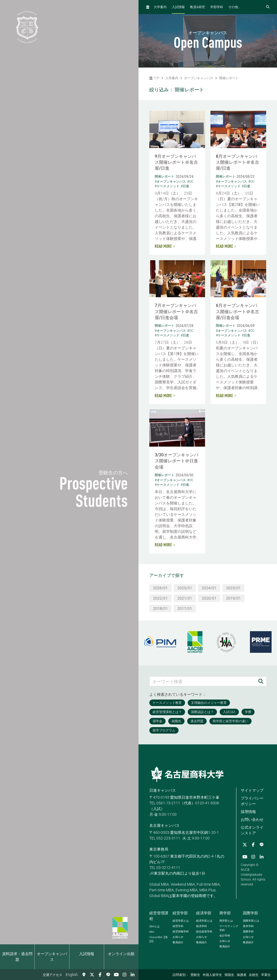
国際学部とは (251, 921)
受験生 (195, 975)
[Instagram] (124, 975)
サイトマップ (252, 790)
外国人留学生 (212, 975)
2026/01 (160, 588)
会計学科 (225, 936)
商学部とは (226, 921)
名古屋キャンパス (164, 825)
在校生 (254, 975)
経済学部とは (204, 921)
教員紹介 (178, 942)
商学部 (225, 913)
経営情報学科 (181, 931)
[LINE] (108, 975)
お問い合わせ (252, 820)
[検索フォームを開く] (268, 7)
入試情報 (87, 954)
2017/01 (185, 608)
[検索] (261, 681)
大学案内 (160, 7)
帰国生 (229, 975)
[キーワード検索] (202, 681)
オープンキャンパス (52, 957)
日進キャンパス (163, 790)
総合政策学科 (204, 931)
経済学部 (204, 913)
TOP (154, 78)
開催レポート (229, 78)
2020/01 (209, 598)
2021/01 (185, 598)
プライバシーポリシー (252, 801)
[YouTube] (116, 975)
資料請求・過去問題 (17, 957)
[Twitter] (92, 975)
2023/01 (233, 588)
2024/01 (209, 588)
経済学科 (202, 926)
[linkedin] (133, 975)
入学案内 (172, 78)
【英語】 (159, 939)
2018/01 (160, 608)
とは (154, 926)
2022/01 (160, 598)
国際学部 (250, 913)
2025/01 (185, 588)
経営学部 (180, 913)
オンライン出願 (121, 954)
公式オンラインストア (252, 830)
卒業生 (266, 975)
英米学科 (248, 926)
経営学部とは (181, 921)
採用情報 (248, 812)
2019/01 (233, 598)
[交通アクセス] (84, 975)
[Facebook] (100, 975)
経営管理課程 (159, 916)
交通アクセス (52, 975)
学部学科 (217, 7)
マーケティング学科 (229, 928)
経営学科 (178, 926)
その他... (234, 7)
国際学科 (248, 931)
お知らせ (178, 937)
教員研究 (197, 7)
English (72, 975)
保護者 (242, 975)
